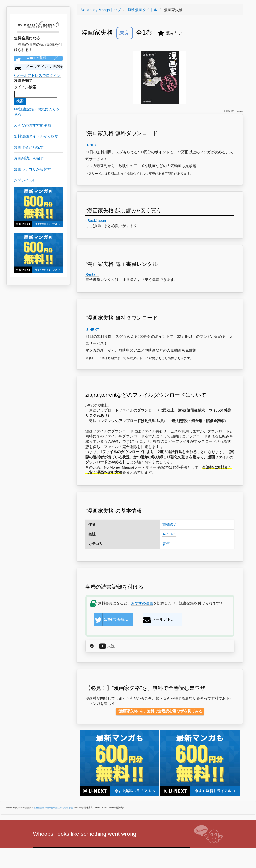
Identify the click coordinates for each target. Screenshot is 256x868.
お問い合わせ (69, 808)
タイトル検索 (25, 87)
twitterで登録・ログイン (38, 58)
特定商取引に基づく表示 (58, 808)
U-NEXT (92, 145)
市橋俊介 (170, 524)
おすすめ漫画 (142, 603)
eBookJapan (96, 221)
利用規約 (48, 808)
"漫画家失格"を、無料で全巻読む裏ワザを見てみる (160, 711)
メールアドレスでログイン (37, 75)
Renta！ (92, 274)
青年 (166, 544)
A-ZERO (169, 534)
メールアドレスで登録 (38, 67)
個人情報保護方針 (39, 808)
